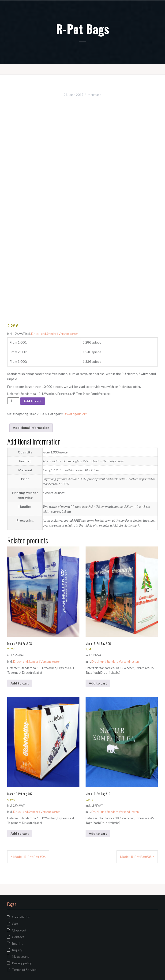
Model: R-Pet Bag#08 (136, 857)
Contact (18, 937)
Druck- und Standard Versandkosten (55, 334)
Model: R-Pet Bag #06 (29, 857)
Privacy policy (22, 963)
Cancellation (21, 917)
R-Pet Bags (83, 29)
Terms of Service (24, 970)
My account (21, 956)
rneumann (94, 95)
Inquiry (17, 950)
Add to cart (33, 401)
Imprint (17, 943)
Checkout (19, 930)
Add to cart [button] (20, 683)
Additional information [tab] (31, 428)
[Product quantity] (13, 401)
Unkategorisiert (75, 414)
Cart (15, 924)
